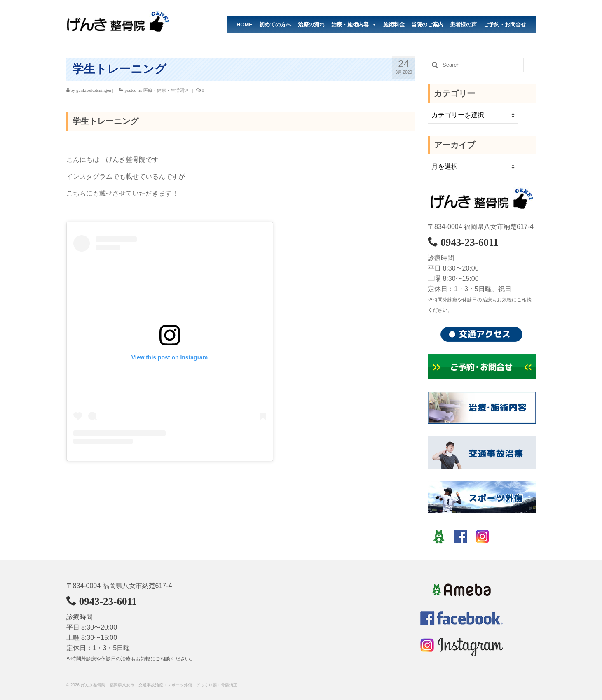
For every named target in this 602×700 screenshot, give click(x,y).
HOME (245, 24)
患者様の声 (463, 24)
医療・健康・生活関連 (166, 90)
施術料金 (394, 24)
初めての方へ (275, 24)
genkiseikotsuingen (94, 90)
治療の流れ (311, 24)
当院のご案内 (427, 24)
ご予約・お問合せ (505, 24)
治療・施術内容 (354, 25)
